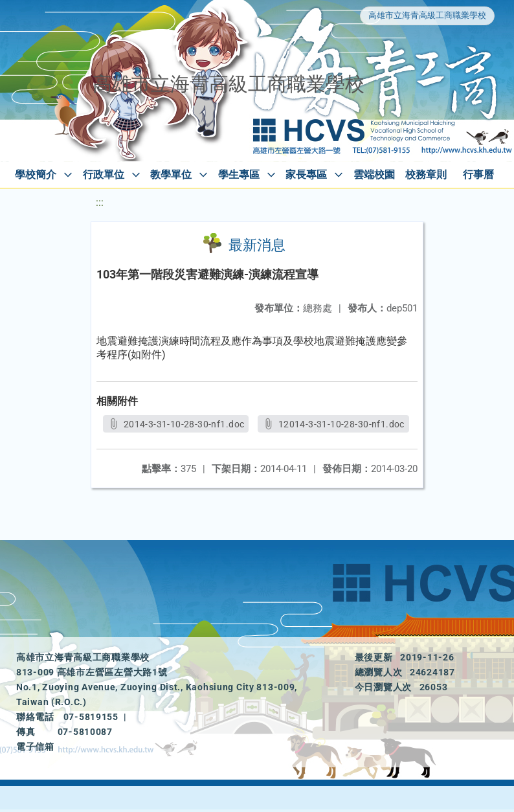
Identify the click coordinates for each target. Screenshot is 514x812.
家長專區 (306, 175)
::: (100, 202)
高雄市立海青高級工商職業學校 (427, 15)
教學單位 (171, 175)
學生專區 (239, 175)
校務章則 (426, 175)
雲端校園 (374, 175)
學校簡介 (36, 175)
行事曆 (478, 175)
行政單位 (104, 175)
